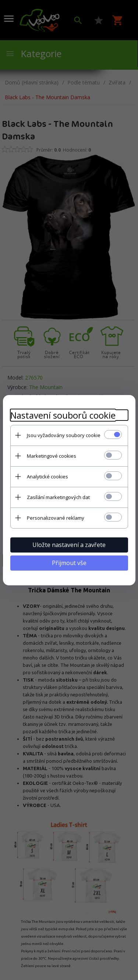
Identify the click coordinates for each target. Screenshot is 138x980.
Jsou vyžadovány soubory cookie (64, 435)
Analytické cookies (47, 477)
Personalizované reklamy (56, 518)
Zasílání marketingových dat (58, 497)
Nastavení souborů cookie (63, 415)
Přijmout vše (69, 563)
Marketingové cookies (52, 456)
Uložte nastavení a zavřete (69, 545)
